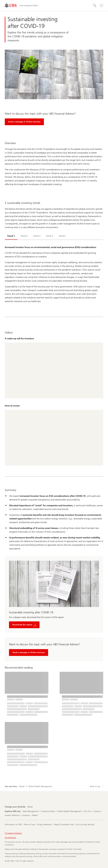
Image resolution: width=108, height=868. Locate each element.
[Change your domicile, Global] (30, 807)
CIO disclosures (10, 838)
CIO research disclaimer (13, 833)
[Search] (95, 6)
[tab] (11, 236)
